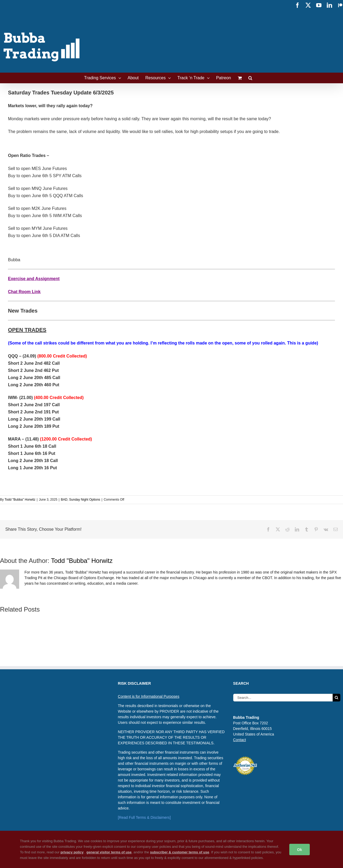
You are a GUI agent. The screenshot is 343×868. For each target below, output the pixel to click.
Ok (300, 850)
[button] (250, 78)
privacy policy (72, 852)
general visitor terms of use (109, 852)
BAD (64, 500)
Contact (240, 740)
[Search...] (283, 698)
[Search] (336, 698)
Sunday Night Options (85, 500)
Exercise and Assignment (34, 279)
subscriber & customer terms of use (180, 852)
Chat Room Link (24, 292)
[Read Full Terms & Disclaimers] (144, 817)
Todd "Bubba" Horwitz (20, 500)
